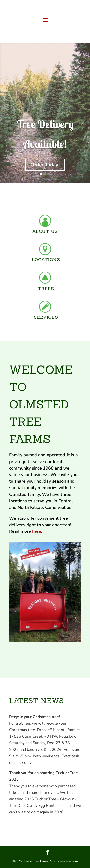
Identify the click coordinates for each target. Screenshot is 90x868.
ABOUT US (45, 231)
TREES (46, 289)
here (37, 531)
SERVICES (46, 317)
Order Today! (45, 165)
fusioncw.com (69, 861)
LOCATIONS (46, 260)
